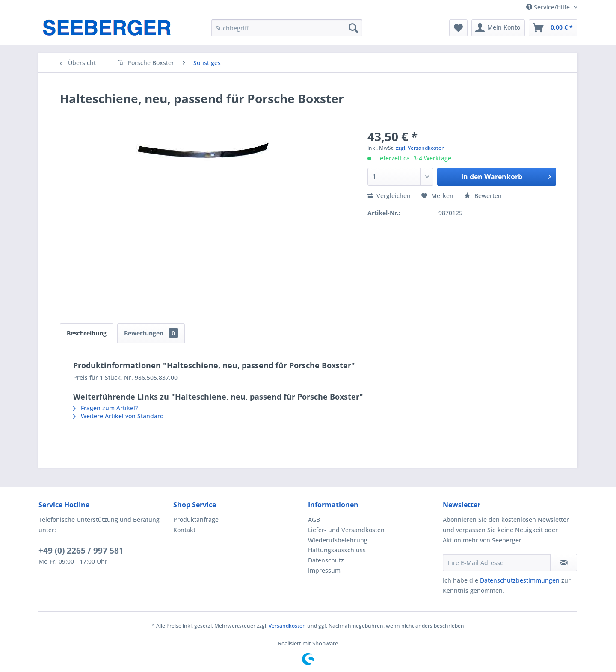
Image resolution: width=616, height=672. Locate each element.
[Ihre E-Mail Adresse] (497, 562)
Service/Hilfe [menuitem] (549, 7)
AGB (314, 520)
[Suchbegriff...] (287, 28)
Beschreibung (87, 333)
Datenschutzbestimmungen (520, 580)
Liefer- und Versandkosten (346, 530)
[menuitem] (287, 28)
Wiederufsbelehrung (338, 540)
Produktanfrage (196, 520)
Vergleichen (389, 196)
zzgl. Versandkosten (420, 148)
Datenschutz (326, 560)
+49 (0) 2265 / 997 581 (81, 551)
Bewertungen (151, 333)
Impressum (324, 570)
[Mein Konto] (498, 28)
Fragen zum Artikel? (105, 408)
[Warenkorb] (553, 28)
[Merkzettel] (458, 28)
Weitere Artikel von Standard (118, 416)
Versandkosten (287, 626)
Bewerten (483, 196)
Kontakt (184, 530)
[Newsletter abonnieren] (564, 562)
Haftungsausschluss (337, 550)
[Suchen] (353, 28)
